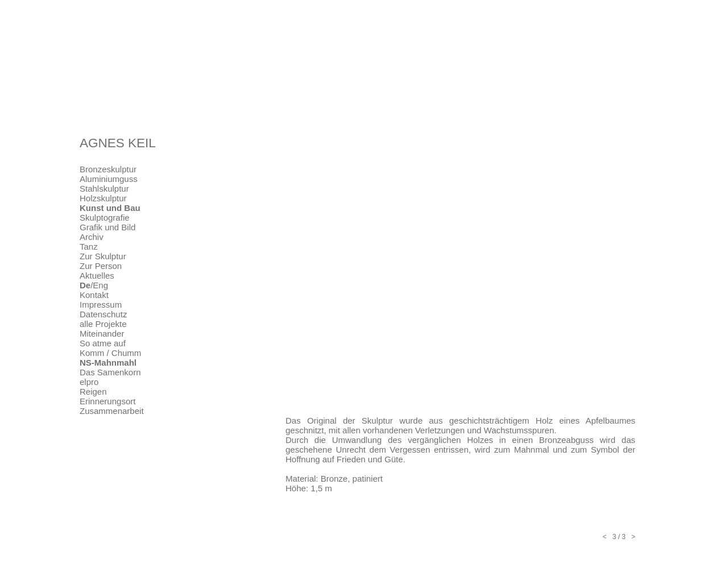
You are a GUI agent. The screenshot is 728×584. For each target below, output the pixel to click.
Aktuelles (97, 276)
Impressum (101, 305)
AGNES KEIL (118, 143)
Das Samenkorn (110, 372)
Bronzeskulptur (108, 169)
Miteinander (102, 334)
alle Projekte (103, 324)
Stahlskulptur (104, 189)
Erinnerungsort (107, 401)
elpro (89, 382)
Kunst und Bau (110, 208)
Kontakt (94, 295)
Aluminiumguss (109, 179)
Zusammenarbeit (112, 411)
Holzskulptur (103, 198)
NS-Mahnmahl (108, 363)
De (85, 285)
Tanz (89, 247)
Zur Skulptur (103, 256)
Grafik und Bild (107, 227)
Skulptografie (105, 218)
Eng (100, 285)
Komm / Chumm (110, 353)
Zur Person (101, 266)
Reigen (93, 392)
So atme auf (103, 343)
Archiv (92, 237)
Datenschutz (103, 314)
